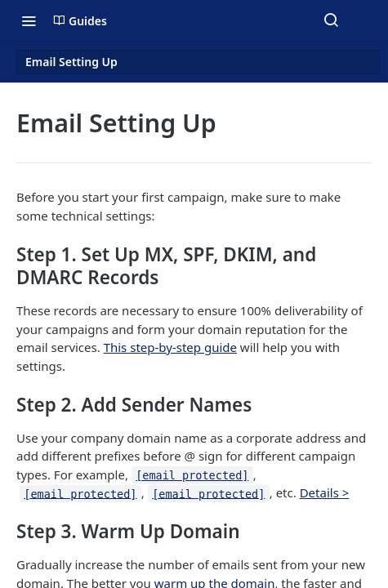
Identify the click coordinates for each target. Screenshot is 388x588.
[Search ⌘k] (331, 20)
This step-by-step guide (170, 347)
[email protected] (192, 475)
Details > (325, 492)
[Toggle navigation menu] (29, 20)
